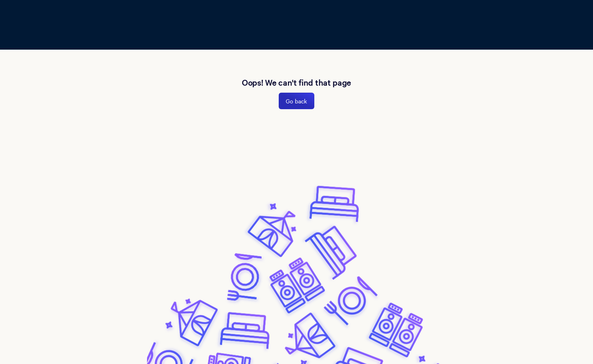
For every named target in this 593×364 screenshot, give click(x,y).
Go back (296, 101)
